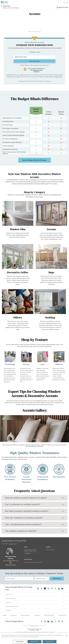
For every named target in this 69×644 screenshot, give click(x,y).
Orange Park (5, 6)
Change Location (13, 544)
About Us (34, 603)
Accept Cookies (50, 642)
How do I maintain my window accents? (34, 518)
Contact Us (34, 595)
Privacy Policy (59, 77)
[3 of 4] (35, 439)
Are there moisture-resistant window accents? (34, 511)
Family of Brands (34, 599)
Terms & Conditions (25, 615)
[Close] (67, 635)
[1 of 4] (32, 439)
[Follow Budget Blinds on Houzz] (62, 588)
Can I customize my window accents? (34, 504)
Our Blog (8, 610)
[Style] (43, 358)
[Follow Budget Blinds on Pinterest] (52, 588)
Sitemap (5, 615)
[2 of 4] (34, 439)
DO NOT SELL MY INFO (49, 615)
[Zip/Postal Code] (42, 579)
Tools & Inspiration (34, 606)
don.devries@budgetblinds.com (11, 561)
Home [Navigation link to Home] (29, 32)
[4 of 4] (37, 439)
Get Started (34, 61)
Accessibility (37, 615)
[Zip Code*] (34, 57)
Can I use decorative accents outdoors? (34, 524)
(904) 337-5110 (62, 7)
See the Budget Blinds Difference (34, 160)
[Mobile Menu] (67, 3)
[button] (6, 8)
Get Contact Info (16, 8)
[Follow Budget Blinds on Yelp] (38, 588)
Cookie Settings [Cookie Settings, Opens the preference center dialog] (20, 642)
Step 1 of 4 (36, 52)
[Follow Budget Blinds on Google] (45, 588)
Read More (27, 553)
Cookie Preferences (62, 615)
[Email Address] (19, 579)
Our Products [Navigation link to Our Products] (34, 32)
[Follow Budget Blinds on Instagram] (48, 588)
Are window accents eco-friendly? (34, 531)
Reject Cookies (34, 642)
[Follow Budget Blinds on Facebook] (41, 588)
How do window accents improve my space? (34, 498)
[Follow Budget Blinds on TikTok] (62, 621)
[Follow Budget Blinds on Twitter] (55, 588)
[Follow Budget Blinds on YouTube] (59, 588)
